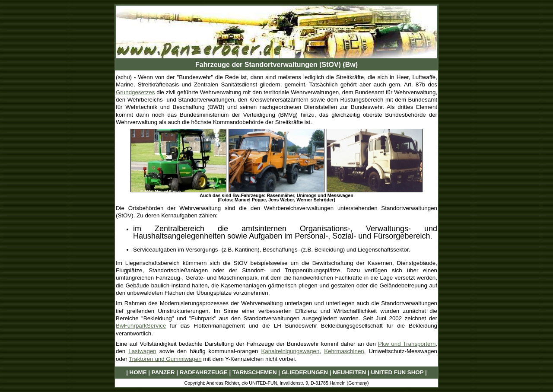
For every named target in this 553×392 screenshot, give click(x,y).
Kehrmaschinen (344, 351)
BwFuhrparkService (141, 326)
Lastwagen (142, 351)
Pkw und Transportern (407, 344)
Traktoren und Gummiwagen (165, 359)
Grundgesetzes (135, 92)
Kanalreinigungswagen (290, 351)
